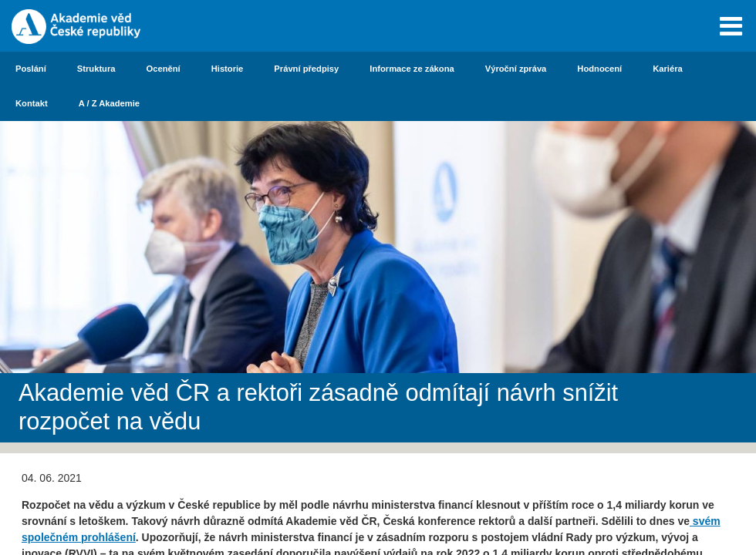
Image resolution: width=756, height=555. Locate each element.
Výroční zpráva (516, 69)
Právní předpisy (306, 69)
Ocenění (164, 69)
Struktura (96, 69)
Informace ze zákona (412, 69)
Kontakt (32, 103)
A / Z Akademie (109, 103)
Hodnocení (599, 69)
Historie (228, 69)
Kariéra (668, 69)
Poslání (31, 69)
